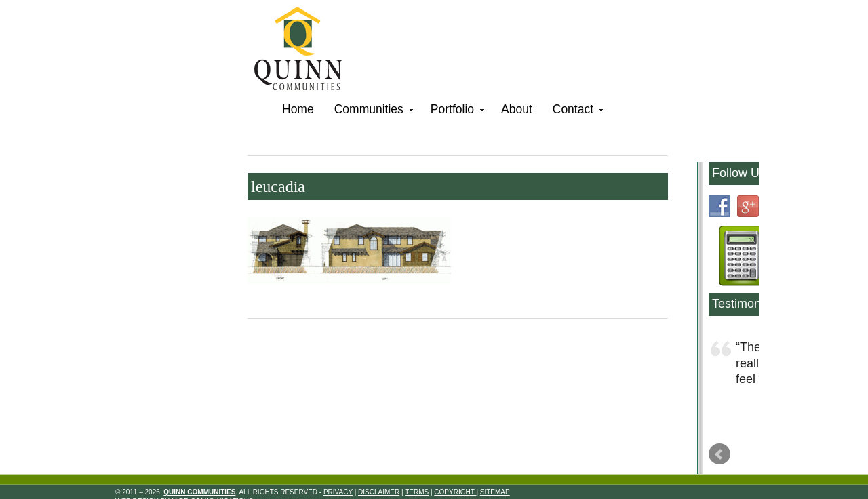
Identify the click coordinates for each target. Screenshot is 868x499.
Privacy (338, 492)
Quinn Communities (308, 51)
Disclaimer (379, 492)
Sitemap (495, 492)
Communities (372, 112)
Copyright (455, 492)
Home (298, 109)
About (517, 109)
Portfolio (456, 112)
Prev (719, 454)
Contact (576, 112)
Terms (417, 492)
